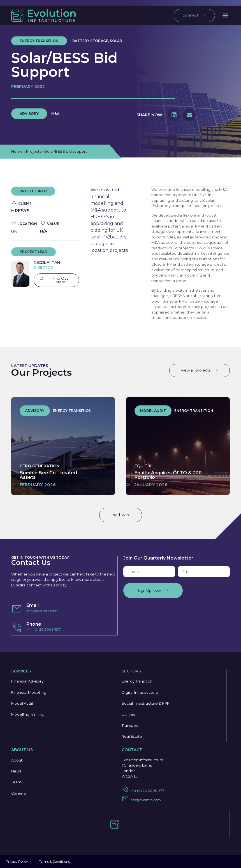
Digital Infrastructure (140, 692)
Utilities (128, 714)
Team (16, 783)
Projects (34, 151)
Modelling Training (28, 714)
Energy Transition (137, 681)
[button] (225, 16)
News (16, 772)
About (17, 760)
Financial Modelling (29, 692)
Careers (18, 794)
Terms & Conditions (55, 861)
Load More (121, 514)
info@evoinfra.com (42, 610)
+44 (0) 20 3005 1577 (44, 629)
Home (17, 151)
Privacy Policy (17, 861)
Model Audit (22, 703)
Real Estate (132, 737)
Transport (130, 726)
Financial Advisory (27, 681)
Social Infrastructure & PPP (146, 703)
